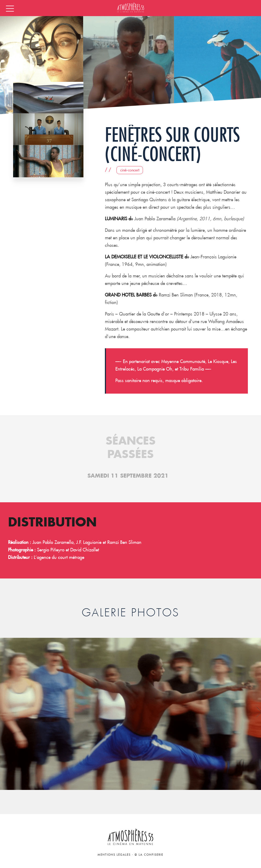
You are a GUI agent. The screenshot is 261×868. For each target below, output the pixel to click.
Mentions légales (114, 855)
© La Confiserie (149, 855)
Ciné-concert (130, 170)
